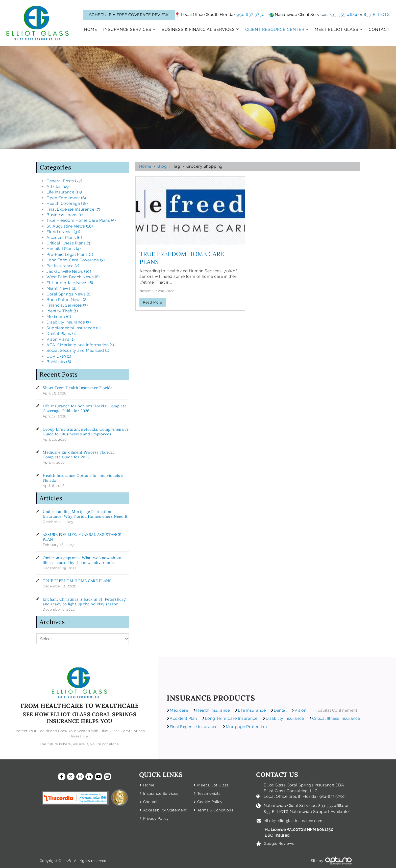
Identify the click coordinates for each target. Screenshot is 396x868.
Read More (153, 302)
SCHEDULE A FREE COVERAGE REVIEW (129, 15)
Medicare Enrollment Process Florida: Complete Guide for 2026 (78, 455)
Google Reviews (280, 842)
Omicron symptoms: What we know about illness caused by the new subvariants (82, 560)
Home (145, 166)
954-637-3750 (251, 15)
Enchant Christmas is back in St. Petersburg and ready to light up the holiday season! (84, 602)
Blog (162, 166)
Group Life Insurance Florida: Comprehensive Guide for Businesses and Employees (86, 432)
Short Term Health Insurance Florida (78, 388)
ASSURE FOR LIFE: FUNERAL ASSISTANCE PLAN (82, 537)
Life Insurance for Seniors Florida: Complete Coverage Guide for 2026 (85, 408)
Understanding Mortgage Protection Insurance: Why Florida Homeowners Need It (85, 514)
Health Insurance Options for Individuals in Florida (84, 478)
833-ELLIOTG (377, 15)
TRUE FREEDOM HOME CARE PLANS (77, 581)
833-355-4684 (343, 15)
